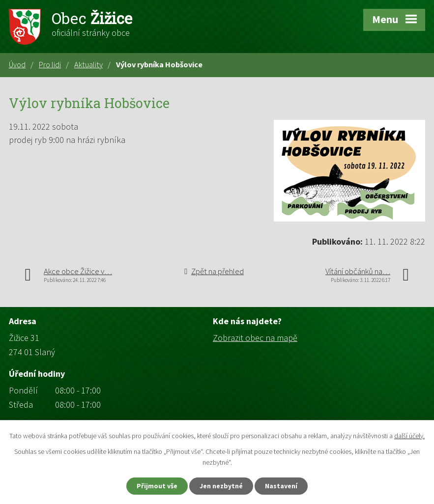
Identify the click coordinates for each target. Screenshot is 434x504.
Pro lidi (50, 64)
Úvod (17, 64)
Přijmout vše (157, 486)
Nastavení (281, 486)
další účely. (409, 436)
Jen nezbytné (221, 486)
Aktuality (88, 64)
